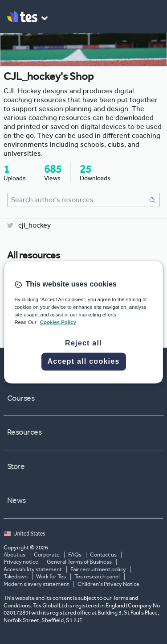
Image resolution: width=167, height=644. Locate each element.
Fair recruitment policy (98, 569)
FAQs (75, 555)
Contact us (103, 555)
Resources (84, 432)
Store (84, 467)
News (84, 501)
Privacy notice (21, 562)
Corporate (47, 555)
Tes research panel (97, 577)
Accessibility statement (33, 569)
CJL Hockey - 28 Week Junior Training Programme (106, 305)
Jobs (84, 364)
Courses (84, 399)
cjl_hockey (29, 225)
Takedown (16, 577)
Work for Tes (51, 577)
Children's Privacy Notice (108, 584)
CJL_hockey (79, 319)
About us (14, 555)
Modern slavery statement (36, 584)
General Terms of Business (79, 562)
